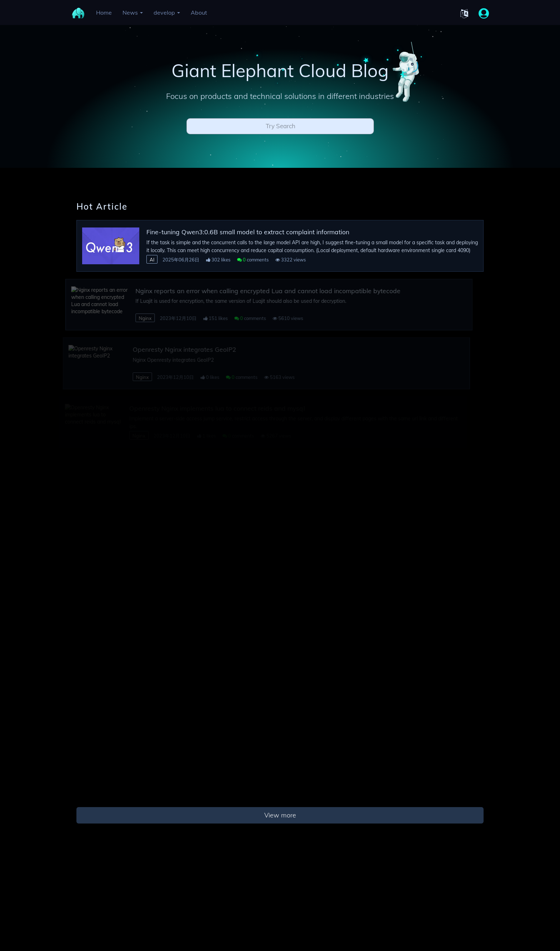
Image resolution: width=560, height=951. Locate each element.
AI (152, 260)
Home (104, 12)
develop (167, 12)
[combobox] (280, 128)
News (133, 12)
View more (280, 815)
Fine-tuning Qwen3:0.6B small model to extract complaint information (248, 232)
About (199, 12)
